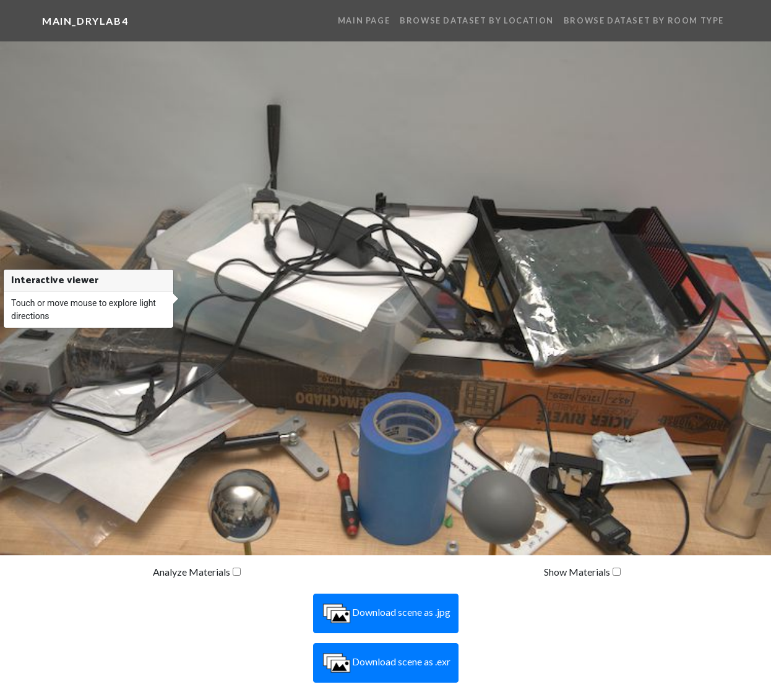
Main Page (364, 20)
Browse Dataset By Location (477, 20)
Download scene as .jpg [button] (386, 613)
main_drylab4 (85, 21)
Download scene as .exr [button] (386, 663)
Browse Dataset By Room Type (644, 20)
